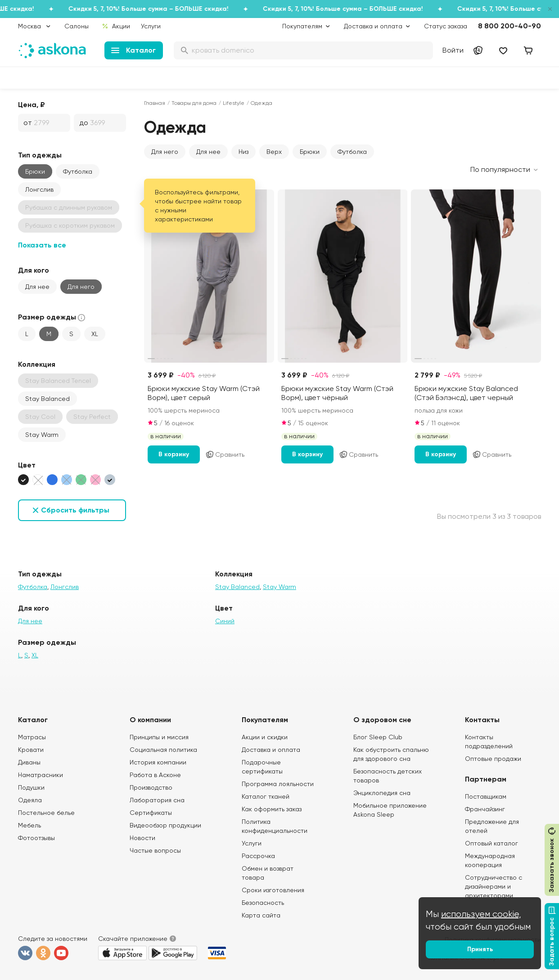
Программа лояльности (278, 784)
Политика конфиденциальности (275, 826)
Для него (81, 287)
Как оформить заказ (272, 809)
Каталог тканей (266, 796)
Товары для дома (194, 103)
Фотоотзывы (36, 838)
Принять (480, 949)
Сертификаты (151, 813)
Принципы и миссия (159, 737)
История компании (158, 762)
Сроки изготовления (273, 890)
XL (95, 334)
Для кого (34, 270)
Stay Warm (42, 435)
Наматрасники (41, 775)
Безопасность (263, 903)
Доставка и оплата (271, 750)
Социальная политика (163, 750)
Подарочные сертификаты (262, 767)
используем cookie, (481, 914)
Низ (243, 152)
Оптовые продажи (493, 759)
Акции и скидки (265, 737)
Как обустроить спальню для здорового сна (391, 754)
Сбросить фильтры (75, 510)
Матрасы (32, 737)
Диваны (29, 762)
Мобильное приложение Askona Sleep (390, 810)
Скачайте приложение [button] (133, 939)
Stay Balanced (47, 399)
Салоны (77, 26)
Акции (116, 26)
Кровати (31, 750)
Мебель (29, 825)
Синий (225, 621)
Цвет (27, 465)
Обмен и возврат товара (268, 873)
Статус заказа (446, 26)
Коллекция (37, 364)
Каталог (133, 50)
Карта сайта (261, 915)
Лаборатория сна (157, 800)
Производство (151, 787)
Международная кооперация (490, 860)
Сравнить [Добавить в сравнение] (225, 454)
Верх (274, 152)
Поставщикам (486, 796)
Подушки (31, 787)
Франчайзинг (485, 809)
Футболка (78, 171)
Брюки (35, 171)
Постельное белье (46, 813)
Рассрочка (258, 856)
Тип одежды (40, 155)
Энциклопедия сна (382, 793)
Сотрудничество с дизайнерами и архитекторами (494, 886)
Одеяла (30, 800)
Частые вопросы (155, 850)
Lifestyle (234, 103)
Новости (142, 838)
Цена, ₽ (32, 105)
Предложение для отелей (492, 826)
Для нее (37, 287)
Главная (155, 103)
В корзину (174, 454)
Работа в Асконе (155, 775)
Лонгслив (39, 189)
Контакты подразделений (489, 742)
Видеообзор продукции (165, 825)
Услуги (151, 26)
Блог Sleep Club (378, 737)
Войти (453, 50)
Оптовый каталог (491, 843)
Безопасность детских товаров (388, 776)
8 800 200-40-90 (509, 26)
